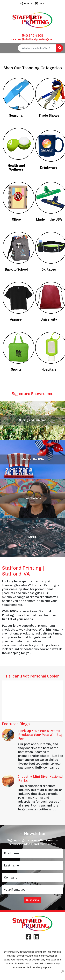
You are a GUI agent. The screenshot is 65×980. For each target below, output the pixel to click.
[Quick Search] (37, 48)
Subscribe (33, 900)
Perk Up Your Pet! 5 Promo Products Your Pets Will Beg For (40, 735)
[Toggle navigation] (5, 48)
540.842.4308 (33, 36)
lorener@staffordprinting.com (33, 39)
